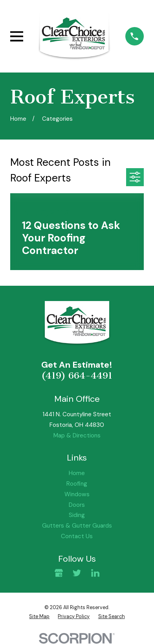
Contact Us (77, 536)
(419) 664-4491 (77, 376)
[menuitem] (39, 617)
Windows (77, 494)
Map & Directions (77, 435)
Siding (77, 515)
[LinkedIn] (95, 573)
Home (77, 473)
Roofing (77, 484)
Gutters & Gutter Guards (77, 526)
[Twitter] (77, 573)
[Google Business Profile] (59, 573)
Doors (77, 505)
